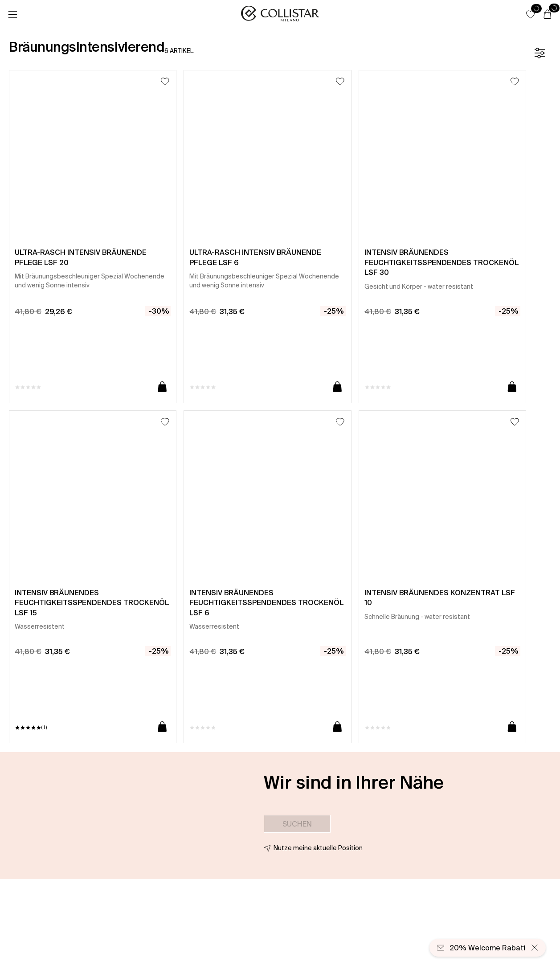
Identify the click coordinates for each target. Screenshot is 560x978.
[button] (531, 14)
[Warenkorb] (548, 15)
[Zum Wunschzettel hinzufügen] (165, 81)
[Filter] (540, 53)
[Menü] (12, 15)
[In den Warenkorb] (162, 387)
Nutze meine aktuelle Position (318, 848)
